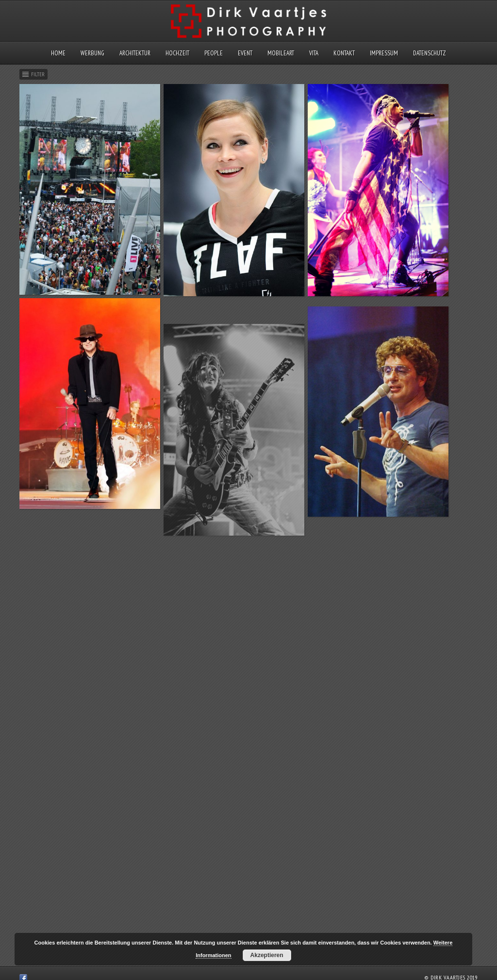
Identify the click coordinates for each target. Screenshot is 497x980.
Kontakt (344, 53)
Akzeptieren (267, 955)
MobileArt (281, 53)
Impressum (384, 53)
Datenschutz (430, 53)
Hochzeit (177, 53)
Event (245, 53)
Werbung (92, 53)
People (214, 53)
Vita (314, 53)
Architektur (135, 53)
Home (58, 53)
